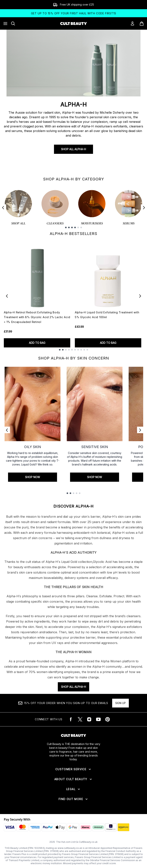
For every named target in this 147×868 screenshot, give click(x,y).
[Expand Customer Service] (73, 769)
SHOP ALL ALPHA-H (73, 687)
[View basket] (142, 24)
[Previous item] (3, 208)
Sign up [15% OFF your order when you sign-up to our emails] (120, 703)
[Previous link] (7, 430)
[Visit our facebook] (71, 719)
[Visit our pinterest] (108, 719)
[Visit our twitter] (80, 719)
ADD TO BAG (37, 343)
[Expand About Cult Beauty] (73, 779)
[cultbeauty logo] (73, 24)
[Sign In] (132, 24)
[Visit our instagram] (89, 719)
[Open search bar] (13, 24)
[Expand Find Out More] (73, 799)
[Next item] (144, 208)
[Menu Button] (5, 24)
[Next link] (140, 430)
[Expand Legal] (73, 789)
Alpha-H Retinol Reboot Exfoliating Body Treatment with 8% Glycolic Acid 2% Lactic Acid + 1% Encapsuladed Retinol (37, 317)
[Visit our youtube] (98, 719)
